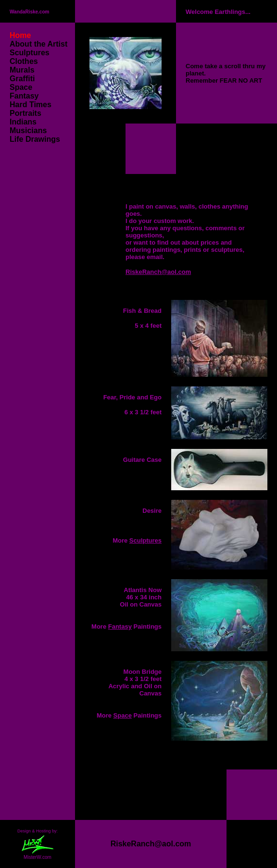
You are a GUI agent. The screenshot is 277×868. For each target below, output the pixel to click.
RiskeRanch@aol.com (158, 272)
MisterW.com (38, 858)
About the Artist (40, 44)
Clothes (24, 61)
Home (20, 35)
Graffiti (22, 79)
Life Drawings (35, 139)
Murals (22, 70)
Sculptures (30, 53)
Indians (23, 122)
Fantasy (24, 96)
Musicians (28, 130)
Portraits (25, 113)
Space (21, 87)
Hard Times (31, 105)
